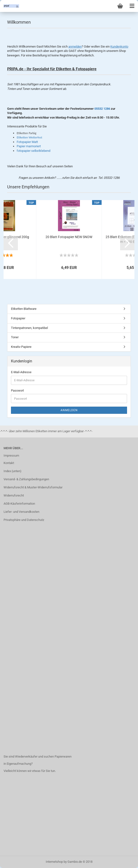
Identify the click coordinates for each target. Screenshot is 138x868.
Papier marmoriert (29, 146)
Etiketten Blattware (24, 309)
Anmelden (69, 410)
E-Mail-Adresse (21, 372)
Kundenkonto (119, 46)
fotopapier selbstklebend (33, 151)
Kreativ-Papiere (21, 347)
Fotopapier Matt (27, 142)
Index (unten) (13, 471)
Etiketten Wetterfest (29, 137)
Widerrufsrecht (14, 495)
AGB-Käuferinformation (19, 504)
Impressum (11, 456)
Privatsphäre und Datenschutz (24, 520)
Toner (15, 337)
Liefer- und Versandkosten (21, 512)
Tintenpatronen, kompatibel (29, 328)
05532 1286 (102, 109)
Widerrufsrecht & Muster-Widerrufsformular (33, 487)
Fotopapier (18, 318)
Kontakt (9, 463)
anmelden (75, 46)
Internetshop (54, 862)
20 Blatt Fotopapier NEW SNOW (69, 237)
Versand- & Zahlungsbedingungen (26, 479)
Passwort (17, 390)
